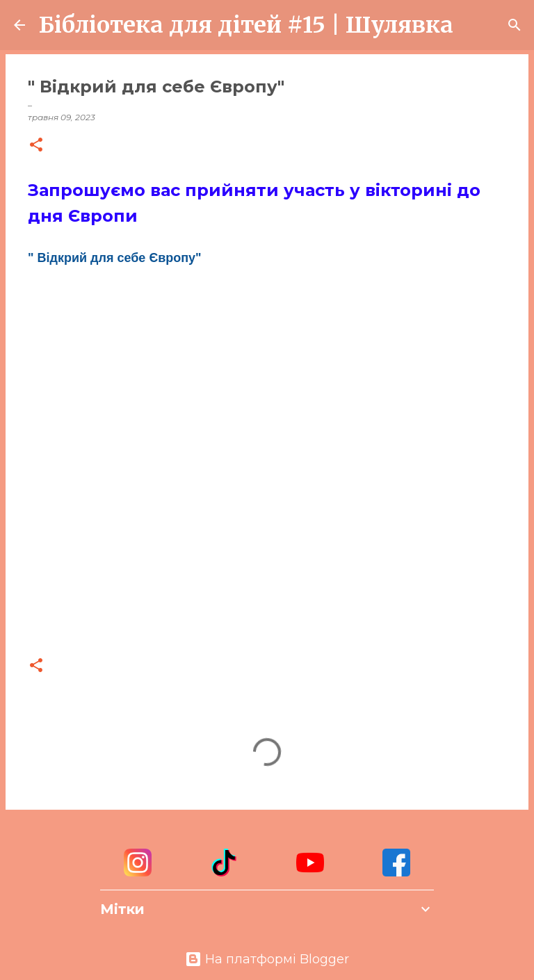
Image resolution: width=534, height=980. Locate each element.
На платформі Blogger (267, 959)
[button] (36, 146)
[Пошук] (473, 25)
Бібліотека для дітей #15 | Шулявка (246, 25)
